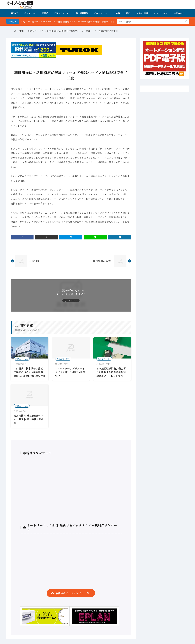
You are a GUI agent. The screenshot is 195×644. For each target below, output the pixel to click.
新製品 (45, 13)
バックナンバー (161, 13)
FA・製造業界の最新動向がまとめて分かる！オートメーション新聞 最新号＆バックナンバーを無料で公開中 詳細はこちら (66, 21)
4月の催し (35, 261)
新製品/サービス (35, 31)
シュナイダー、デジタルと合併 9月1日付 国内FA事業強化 (70, 372)
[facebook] (22, 237)
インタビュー (30, 13)
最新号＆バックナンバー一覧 (72, 593)
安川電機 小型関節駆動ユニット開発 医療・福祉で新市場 (29, 419)
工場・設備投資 (81, 13)
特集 (128, 13)
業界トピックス (61, 13)
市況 (118, 13)
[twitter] (46, 237)
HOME (15, 13)
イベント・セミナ (102, 13)
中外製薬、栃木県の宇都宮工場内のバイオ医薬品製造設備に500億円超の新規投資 (29, 372)
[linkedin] (120, 237)
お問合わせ (179, 13)
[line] (95, 237)
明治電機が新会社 (103, 261)
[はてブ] (71, 237)
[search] (186, 21)
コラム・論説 (142, 13)
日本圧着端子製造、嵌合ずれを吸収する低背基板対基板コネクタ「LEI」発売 (111, 372)
